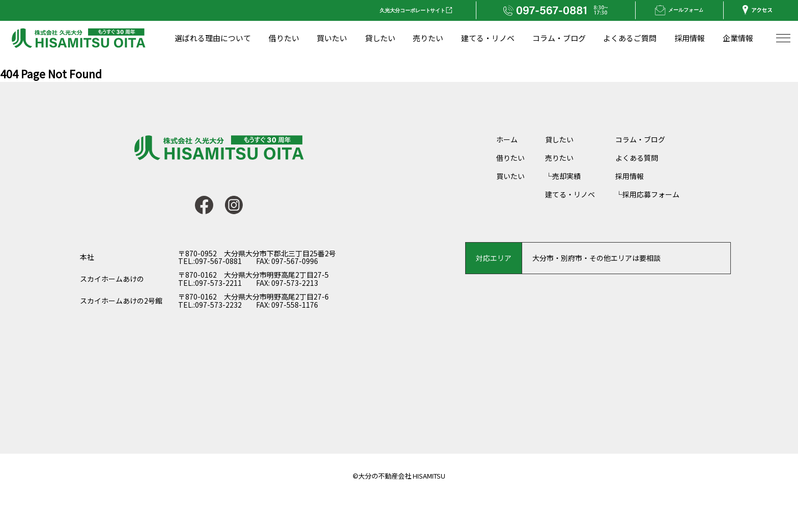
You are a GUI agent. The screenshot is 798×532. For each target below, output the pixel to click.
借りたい (510, 158)
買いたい (510, 176)
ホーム (507, 139)
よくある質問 (637, 158)
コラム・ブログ (640, 139)
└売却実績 (563, 176)
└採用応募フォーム (647, 194)
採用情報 (630, 176)
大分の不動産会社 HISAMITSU (402, 476)
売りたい (559, 158)
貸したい (559, 139)
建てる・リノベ (570, 194)
